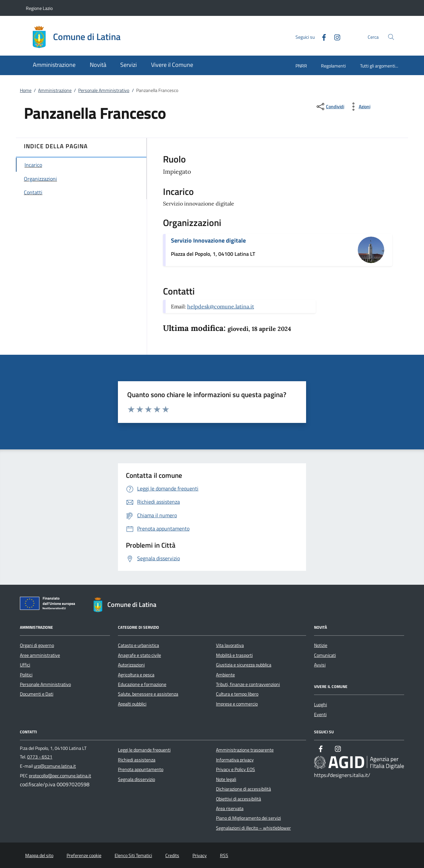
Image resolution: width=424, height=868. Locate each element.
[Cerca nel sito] (391, 37)
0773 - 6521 (40, 757)
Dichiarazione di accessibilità (243, 789)
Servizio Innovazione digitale (208, 240)
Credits (172, 855)
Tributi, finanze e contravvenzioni (248, 684)
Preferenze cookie (84, 855)
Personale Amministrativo (104, 90)
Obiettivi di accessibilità (238, 799)
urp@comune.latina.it (55, 766)
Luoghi (320, 705)
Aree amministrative (40, 655)
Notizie (321, 645)
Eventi (320, 714)
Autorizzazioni (131, 665)
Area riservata (230, 808)
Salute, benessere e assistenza (148, 694)
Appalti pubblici (132, 704)
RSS (224, 855)
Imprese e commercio (237, 704)
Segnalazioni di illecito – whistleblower (253, 828)
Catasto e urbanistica (138, 645)
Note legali (226, 779)
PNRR (301, 66)
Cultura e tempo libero (237, 694)
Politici (26, 675)
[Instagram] (335, 37)
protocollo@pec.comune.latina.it (60, 776)
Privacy (200, 855)
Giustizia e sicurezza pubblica (244, 665)
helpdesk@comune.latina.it (221, 306)
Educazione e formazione (142, 684)
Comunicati (325, 655)
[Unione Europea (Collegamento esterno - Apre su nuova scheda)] (49, 605)
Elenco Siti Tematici (133, 855)
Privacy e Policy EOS (236, 769)
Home (26, 90)
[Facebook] (321, 37)
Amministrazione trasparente (245, 750)
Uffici (25, 665)
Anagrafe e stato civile (139, 655)
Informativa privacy (235, 760)
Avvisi (320, 665)
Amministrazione (55, 90)
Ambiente (225, 675)
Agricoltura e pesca (136, 675)
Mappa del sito (39, 855)
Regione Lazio (39, 8)
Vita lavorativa (230, 645)
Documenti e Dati (37, 694)
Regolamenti (333, 66)
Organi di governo (37, 645)
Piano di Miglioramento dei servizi (248, 818)
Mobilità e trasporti (234, 655)
